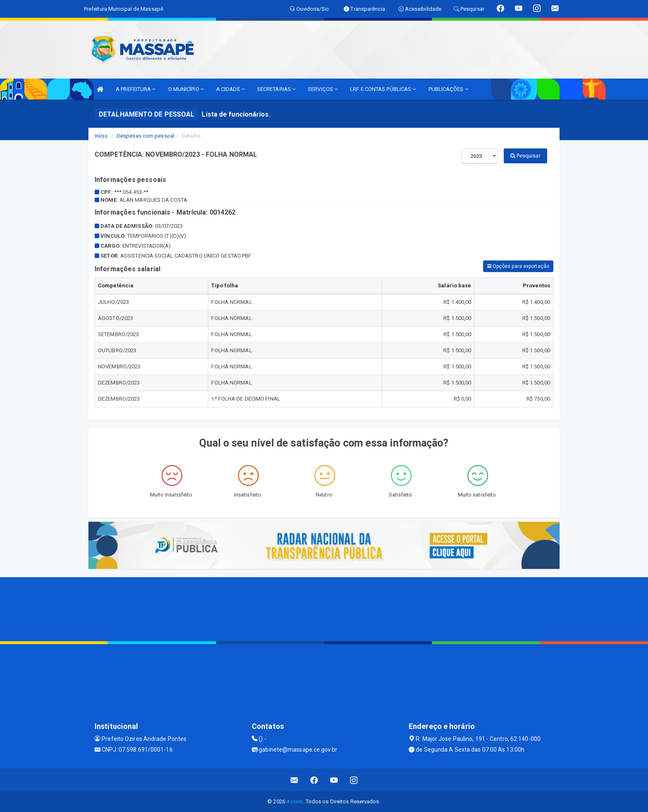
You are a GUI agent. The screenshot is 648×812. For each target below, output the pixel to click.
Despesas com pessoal (145, 136)
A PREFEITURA (136, 89)
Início (101, 136)
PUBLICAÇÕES (448, 89)
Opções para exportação (518, 266)
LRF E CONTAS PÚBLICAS (383, 89)
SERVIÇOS (323, 89)
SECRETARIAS (276, 89)
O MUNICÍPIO (186, 89)
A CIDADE (230, 89)
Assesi (295, 801)
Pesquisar (525, 156)
